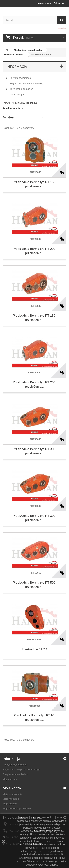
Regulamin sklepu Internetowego (27, 83)
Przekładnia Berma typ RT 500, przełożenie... (35, 585)
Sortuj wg (8, 117)
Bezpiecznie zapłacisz (21, 89)
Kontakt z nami (44, 3)
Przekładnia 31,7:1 (34, 649)
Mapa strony (10, 779)
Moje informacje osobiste (17, 808)
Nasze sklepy (16, 95)
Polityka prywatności (20, 78)
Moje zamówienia (13, 794)
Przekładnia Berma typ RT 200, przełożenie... (35, 251)
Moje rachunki (11, 799)
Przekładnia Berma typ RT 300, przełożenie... (35, 451)
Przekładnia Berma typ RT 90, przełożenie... (34, 718)
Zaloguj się (59, 3)
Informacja (17, 67)
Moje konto (12, 788)
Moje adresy (10, 804)
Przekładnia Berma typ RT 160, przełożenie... (35, 184)
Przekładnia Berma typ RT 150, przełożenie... (35, 318)
